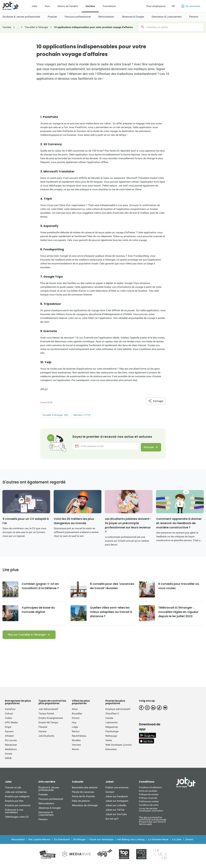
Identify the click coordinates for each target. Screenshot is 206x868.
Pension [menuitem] (194, 17)
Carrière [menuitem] (90, 6)
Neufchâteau (79, 739)
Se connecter (191, 6)
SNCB (8, 761)
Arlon (75, 712)
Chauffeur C (112, 717)
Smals (9, 757)
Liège (75, 730)
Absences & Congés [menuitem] (133, 17)
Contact (110, 795)
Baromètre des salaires (85, 791)
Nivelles (76, 743)
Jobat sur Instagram (117, 804)
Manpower (11, 748)
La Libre (177, 843)
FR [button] (173, 6)
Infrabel (9, 739)
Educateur (111, 752)
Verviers (76, 748)
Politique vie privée (148, 801)
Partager (156, 401)
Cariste (109, 721)
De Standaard (62, 843)
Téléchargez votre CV (17, 820)
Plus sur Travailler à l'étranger (27, 638)
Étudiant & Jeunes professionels (49, 792)
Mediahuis (11, 752)
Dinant (76, 721)
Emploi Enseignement (51, 721)
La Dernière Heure (158, 843)
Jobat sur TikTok (115, 813)
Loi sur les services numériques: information (151, 813)
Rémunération (46, 807)
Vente (109, 743)
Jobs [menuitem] (34, 6)
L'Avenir (189, 843)
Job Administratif (48, 712)
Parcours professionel (51, 802)
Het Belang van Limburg (131, 843)
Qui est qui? (112, 822)
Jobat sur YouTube (116, 817)
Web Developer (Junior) (119, 748)
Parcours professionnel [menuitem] (78, 17)
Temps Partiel (46, 717)
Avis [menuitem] (47, 6)
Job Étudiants (46, 739)
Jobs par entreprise (16, 795)
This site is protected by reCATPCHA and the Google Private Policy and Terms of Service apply (153, 824)
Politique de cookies (149, 798)
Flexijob (43, 730)
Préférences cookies (149, 805)
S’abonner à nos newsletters (14, 814)
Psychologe (112, 735)
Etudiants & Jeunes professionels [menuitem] (21, 17)
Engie (8, 730)
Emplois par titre (14, 804)
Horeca (42, 735)
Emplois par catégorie (17, 800)
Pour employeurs (156, 6)
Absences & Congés (50, 811)
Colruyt (9, 717)
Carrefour (10, 712)
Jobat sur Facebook (117, 800)
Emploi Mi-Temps (48, 726)
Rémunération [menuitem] (106, 17)
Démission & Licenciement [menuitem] (167, 17)
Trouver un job (13, 791)
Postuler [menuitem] (52, 17)
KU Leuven (11, 743)
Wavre (75, 752)
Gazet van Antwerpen (102, 843)
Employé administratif (118, 712)
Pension (43, 823)
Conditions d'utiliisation (150, 791)
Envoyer (147, 450)
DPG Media (11, 726)
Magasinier (112, 730)
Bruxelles (77, 717)
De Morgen (80, 843)
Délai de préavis (81, 804)
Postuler (43, 798)
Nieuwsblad (18, 843)
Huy (74, 726)
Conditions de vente (149, 808)
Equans (9, 735)
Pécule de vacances (83, 795)
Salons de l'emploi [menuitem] (68, 6)
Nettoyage (111, 739)
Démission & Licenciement (46, 817)
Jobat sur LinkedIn (116, 808)
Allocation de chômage (85, 808)
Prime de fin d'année (83, 800)
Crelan (9, 721)
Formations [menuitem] (109, 6)
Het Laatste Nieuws (39, 843)
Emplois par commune (18, 808)
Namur (76, 735)
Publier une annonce (117, 791)
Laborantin (112, 726)
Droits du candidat (148, 794)
